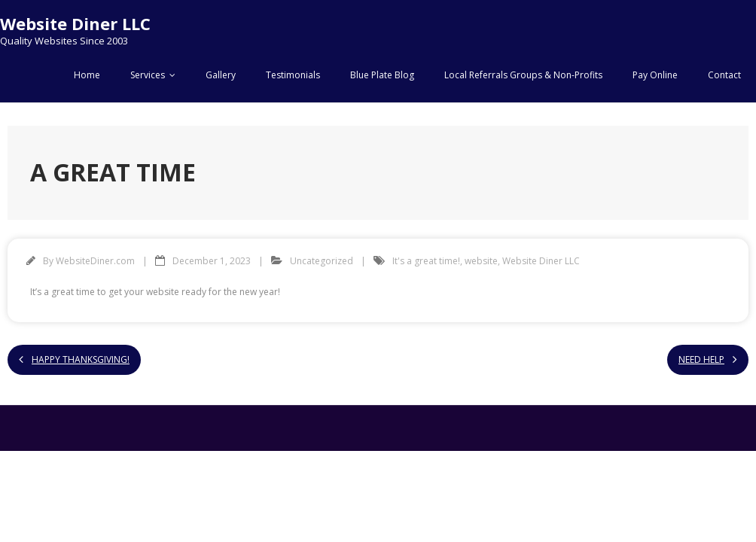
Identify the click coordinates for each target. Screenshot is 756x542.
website (481, 261)
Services (148, 75)
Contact (724, 75)
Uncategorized (322, 261)
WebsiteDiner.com (95, 261)
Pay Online (655, 75)
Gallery (221, 75)
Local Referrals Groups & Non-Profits (523, 75)
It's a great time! (426, 261)
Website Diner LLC (541, 261)
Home (87, 75)
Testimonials (293, 75)
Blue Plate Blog (382, 75)
